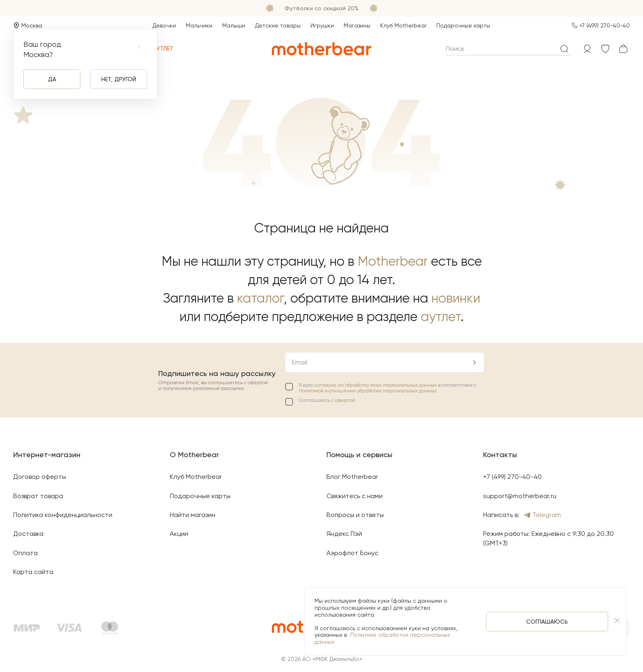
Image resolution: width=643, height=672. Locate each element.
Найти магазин (193, 515)
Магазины (357, 25)
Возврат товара (38, 496)
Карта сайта (33, 572)
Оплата (25, 553)
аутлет (441, 317)
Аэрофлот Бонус (352, 553)
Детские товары (278, 25)
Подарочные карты (463, 25)
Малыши (234, 25)
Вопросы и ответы (355, 515)
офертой (345, 400)
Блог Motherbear (352, 477)
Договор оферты (40, 477)
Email (300, 362)
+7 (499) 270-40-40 (605, 25)
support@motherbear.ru (520, 496)
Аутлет (158, 49)
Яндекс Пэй (344, 534)
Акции (179, 534)
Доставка (28, 534)
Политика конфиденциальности (63, 515)
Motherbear (393, 261)
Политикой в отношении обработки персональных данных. (368, 391)
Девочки (164, 25)
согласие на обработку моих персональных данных (376, 385)
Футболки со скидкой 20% (322, 8)
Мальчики (199, 25)
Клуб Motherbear (403, 25)
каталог (260, 298)
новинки (456, 298)
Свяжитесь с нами (355, 496)
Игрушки (322, 25)
